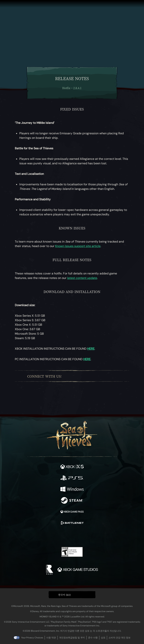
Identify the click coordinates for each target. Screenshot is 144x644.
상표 (103, 638)
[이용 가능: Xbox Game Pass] (72, 512)
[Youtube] (90, 376)
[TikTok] (107, 376)
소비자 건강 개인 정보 (120, 638)
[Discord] (100, 376)
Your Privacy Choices (32, 638)
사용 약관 (51, 638)
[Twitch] (80, 376)
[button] (72, 595)
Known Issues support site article (78, 246)
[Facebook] (67, 376)
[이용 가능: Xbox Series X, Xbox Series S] (72, 467)
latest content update (82, 278)
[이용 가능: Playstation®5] (72, 478)
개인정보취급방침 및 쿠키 (72, 638)
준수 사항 (93, 638)
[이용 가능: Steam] (72, 501)
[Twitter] (73, 376)
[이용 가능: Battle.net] (72, 523)
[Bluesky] (114, 376)
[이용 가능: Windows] (72, 490)
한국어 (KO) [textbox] (64, 595)
